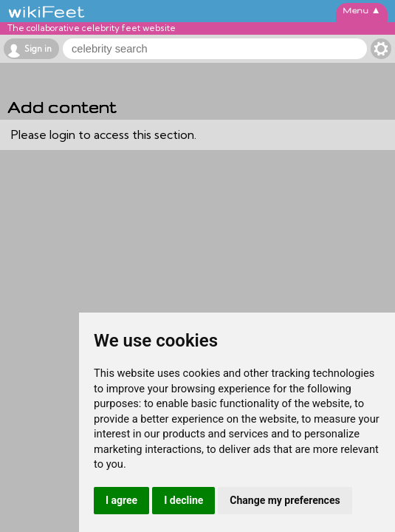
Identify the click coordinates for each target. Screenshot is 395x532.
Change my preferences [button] (285, 500)
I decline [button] (183, 500)
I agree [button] (121, 500)
